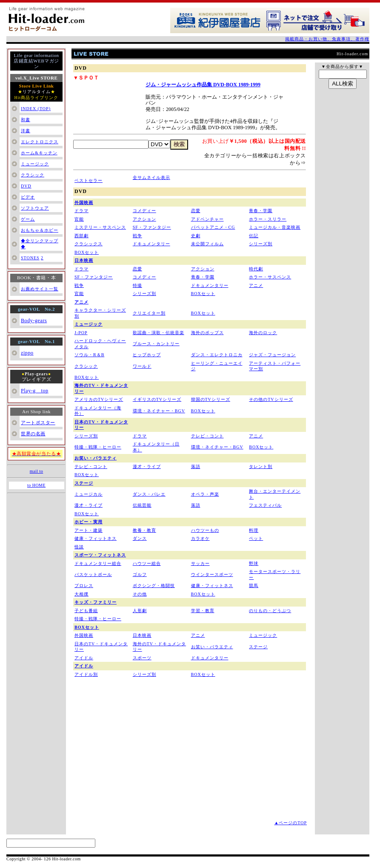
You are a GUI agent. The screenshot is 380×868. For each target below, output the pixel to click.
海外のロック (263, 333)
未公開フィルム (207, 244)
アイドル (84, 658)
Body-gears (34, 321)
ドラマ (81, 211)
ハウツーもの (205, 530)
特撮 (137, 285)
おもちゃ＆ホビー (40, 230)
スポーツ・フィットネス (100, 555)
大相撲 (81, 594)
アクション (144, 219)
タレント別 (261, 467)
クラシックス (89, 244)
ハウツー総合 (147, 563)
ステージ (84, 483)
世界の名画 (33, 434)
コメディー (144, 211)
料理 (254, 530)
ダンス (140, 538)
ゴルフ (140, 574)
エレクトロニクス (40, 142)
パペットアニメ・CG (213, 227)
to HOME (36, 485)
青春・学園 (261, 211)
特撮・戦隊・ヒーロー (98, 447)
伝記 (254, 236)
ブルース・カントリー (156, 344)
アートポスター (38, 423)
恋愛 (196, 211)
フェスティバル (265, 505)
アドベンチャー (207, 219)
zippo (27, 353)
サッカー (200, 563)
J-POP (81, 333)
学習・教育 (203, 611)
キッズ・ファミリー (96, 602)
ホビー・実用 (89, 522)
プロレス (84, 586)
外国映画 (84, 203)
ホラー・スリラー (268, 219)
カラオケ (200, 538)
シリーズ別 (261, 244)
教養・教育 (144, 530)
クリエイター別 (149, 313)
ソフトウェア (35, 208)
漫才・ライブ (147, 467)
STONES (30, 258)
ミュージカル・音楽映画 (275, 227)
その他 (140, 594)
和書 (26, 120)
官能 (79, 219)
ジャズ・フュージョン (272, 355)
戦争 (137, 236)
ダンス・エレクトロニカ (217, 355)
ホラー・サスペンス (270, 277)
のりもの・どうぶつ (270, 611)
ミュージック (35, 164)
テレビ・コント (207, 436)
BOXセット (87, 252)
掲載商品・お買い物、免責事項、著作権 (327, 39)
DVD (26, 186)
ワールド (142, 366)
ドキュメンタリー (151, 244)
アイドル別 (86, 674)
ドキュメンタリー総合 (98, 563)
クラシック (33, 175)
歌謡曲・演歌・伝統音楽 (159, 333)
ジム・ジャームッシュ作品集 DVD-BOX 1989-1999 (203, 85)
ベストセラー (89, 180)
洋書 (26, 131)
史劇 (196, 236)
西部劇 (81, 236)
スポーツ (142, 658)
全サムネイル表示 (151, 177)
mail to (37, 471)
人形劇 (140, 611)
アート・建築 (89, 530)
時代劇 (256, 269)
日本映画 (84, 260)
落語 (196, 467)
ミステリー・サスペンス (100, 227)
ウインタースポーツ (212, 574)
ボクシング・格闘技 (154, 586)
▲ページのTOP (290, 823)
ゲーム (28, 219)
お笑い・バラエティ (96, 458)
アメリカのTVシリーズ (99, 399)
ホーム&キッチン (39, 153)
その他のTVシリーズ (271, 399)
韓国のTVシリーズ (211, 399)
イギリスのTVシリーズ (157, 399)
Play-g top (35, 391)
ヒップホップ (147, 355)
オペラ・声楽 (205, 494)
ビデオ (28, 197)
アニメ (256, 285)
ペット (256, 538)
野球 (254, 563)
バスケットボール (93, 574)
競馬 (254, 586)
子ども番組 (86, 611)
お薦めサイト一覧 (40, 289)
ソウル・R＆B (89, 355)
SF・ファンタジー (152, 227)
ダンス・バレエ (149, 494)
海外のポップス (207, 333)
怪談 (79, 547)
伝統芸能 (142, 505)
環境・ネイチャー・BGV (159, 411)
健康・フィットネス (96, 538)
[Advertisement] (143, 760)
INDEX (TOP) (36, 109)
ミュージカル (89, 494)
